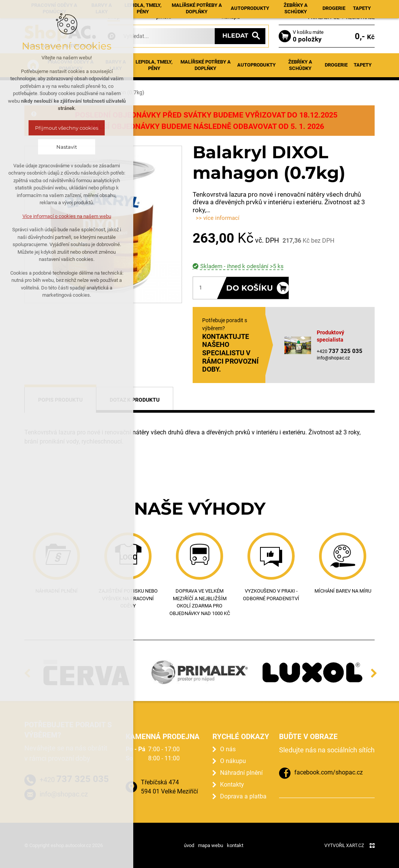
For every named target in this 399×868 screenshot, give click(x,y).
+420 (74, 779)
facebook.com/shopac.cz (329, 772)
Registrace (360, 17)
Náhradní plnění (241, 773)
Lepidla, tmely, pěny (154, 65)
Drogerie (336, 65)
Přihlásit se (324, 17)
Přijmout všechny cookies (67, 128)
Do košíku (250, 288)
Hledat (235, 36)
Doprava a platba (243, 796)
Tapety (363, 65)
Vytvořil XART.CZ (344, 846)
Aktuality (139, 8)
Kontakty (258, 8)
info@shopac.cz (333, 358)
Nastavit (67, 147)
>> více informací (218, 218)
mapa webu (211, 845)
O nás (228, 749)
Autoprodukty (256, 65)
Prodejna (204, 8)
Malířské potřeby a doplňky (206, 65)
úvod (189, 845)
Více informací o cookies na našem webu (67, 216)
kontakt (235, 845)
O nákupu (233, 761)
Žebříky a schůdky (300, 65)
